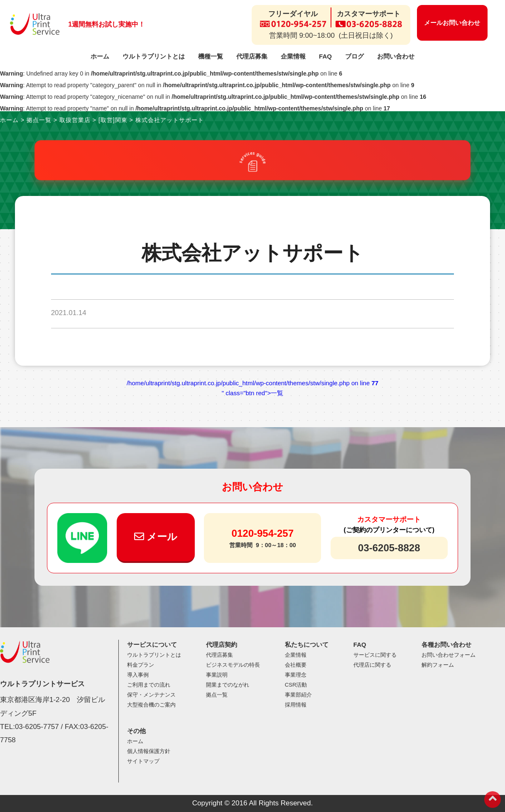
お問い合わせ (396, 56)
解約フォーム (438, 665)
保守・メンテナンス (151, 695)
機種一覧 (211, 56)
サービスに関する (375, 655)
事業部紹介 (298, 695)
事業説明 (217, 675)
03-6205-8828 (389, 548)
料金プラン (141, 665)
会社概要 (296, 665)
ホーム (100, 56)
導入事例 (138, 675)
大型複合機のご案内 (151, 705)
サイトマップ (143, 761)
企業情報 (293, 56)
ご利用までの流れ (149, 685)
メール (156, 537)
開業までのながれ (228, 685)
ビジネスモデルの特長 (233, 665)
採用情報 (296, 705)
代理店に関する (372, 665)
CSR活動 (296, 685)
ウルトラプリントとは (154, 56)
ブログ (354, 56)
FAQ (325, 56)
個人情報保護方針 (149, 751)
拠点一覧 (217, 695)
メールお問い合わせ (452, 23)
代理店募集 (252, 56)
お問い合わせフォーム (449, 655)
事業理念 (296, 675)
